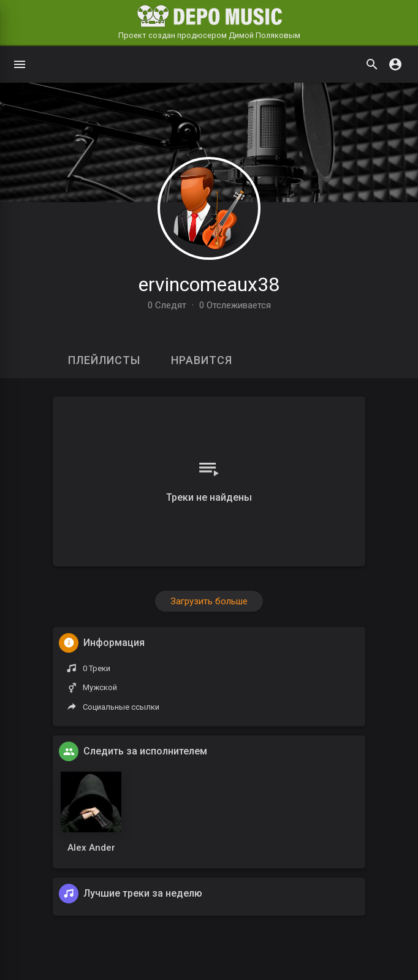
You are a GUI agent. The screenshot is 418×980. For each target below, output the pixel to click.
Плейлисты (104, 360)
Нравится (202, 360)
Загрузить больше (209, 601)
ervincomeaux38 (209, 284)
